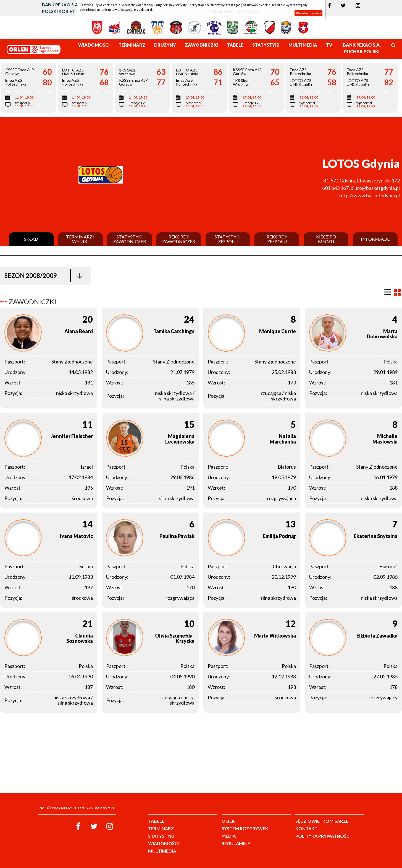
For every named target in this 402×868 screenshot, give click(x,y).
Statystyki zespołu (228, 239)
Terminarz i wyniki (80, 239)
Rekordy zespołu (277, 239)
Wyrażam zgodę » (308, 13)
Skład (31, 239)
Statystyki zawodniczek (130, 239)
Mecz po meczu (326, 239)
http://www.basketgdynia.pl (370, 195)
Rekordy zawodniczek (179, 239)
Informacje (375, 239)
